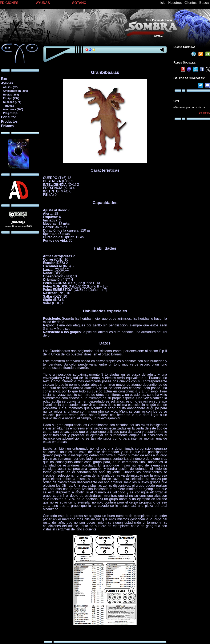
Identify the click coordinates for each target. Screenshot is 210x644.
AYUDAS (43, 3)
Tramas (7, 106)
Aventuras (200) (12, 109)
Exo (4, 79)
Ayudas (7, 83)
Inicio (161, 3)
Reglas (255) (10, 95)
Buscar (205, 3)
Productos (9, 121)
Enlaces (7, 126)
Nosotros (175, 3)
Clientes (190, 3)
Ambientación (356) (14, 91)
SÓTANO (79, 3)
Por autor (9, 117)
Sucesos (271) (11, 102)
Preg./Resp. (9, 113)
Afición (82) (9, 87)
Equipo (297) (10, 98)
